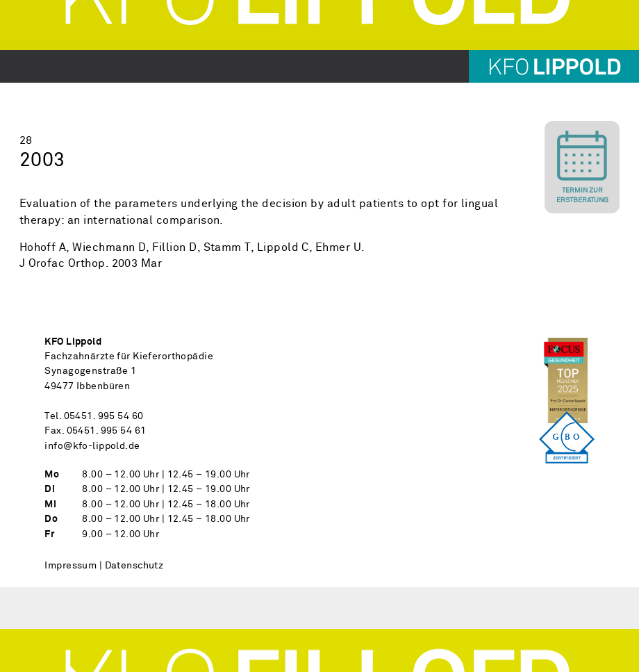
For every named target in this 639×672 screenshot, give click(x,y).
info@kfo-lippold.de (92, 446)
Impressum (70, 566)
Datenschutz (134, 566)
